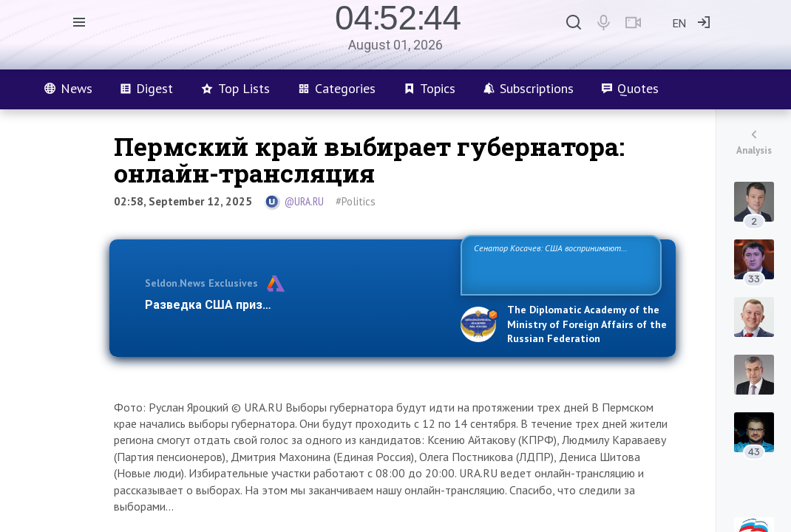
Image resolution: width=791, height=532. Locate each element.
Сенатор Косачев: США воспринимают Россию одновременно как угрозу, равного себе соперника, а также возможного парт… (559, 264)
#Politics (356, 201)
